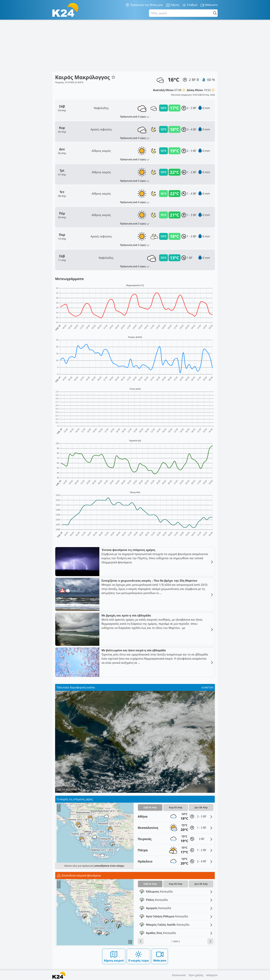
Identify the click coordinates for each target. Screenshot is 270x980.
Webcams (209, 5)
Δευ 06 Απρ (201, 807)
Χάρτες (173, 5)
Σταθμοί (190, 5)
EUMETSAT (207, 687)
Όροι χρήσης (196, 975)
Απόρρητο (212, 975)
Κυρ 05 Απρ (176, 807)
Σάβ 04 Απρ (150, 807)
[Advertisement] (135, 46)
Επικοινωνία (179, 975)
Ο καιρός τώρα (139, 956)
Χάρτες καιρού (114, 956)
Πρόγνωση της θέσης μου (144, 5)
